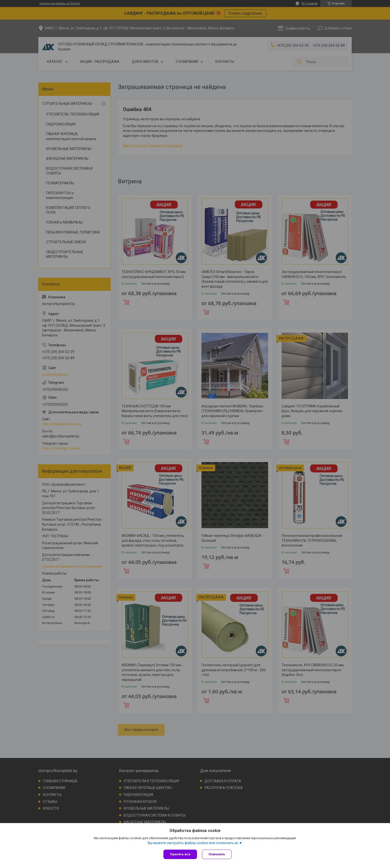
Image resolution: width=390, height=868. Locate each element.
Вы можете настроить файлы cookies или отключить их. (193, 843)
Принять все (180, 854)
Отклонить (217, 854)
